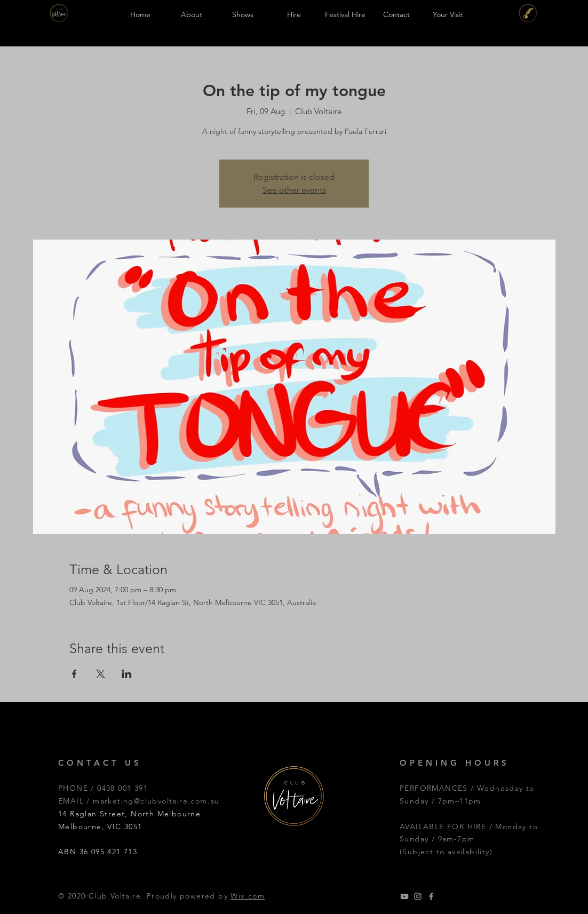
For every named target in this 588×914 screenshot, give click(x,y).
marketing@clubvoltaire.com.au (156, 801)
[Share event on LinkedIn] (127, 674)
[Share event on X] (101, 674)
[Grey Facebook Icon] (431, 896)
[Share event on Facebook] (74, 674)
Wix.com (248, 896)
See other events (294, 190)
